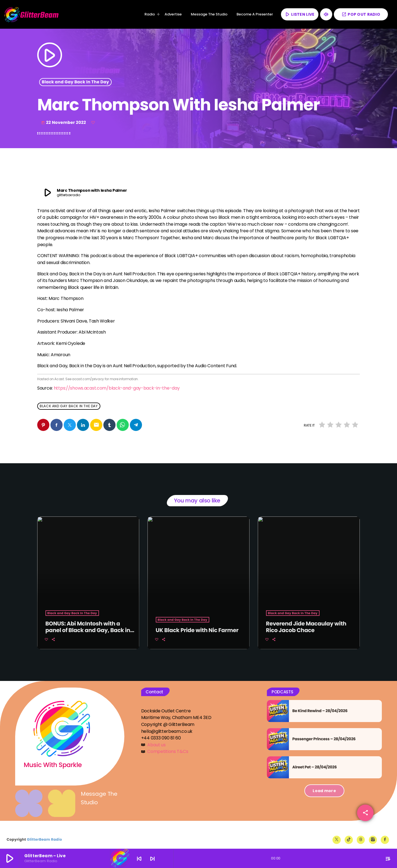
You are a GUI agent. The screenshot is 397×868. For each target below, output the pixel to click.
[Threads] (361, 835)
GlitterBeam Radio (44, 835)
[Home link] (32, 14)
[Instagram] (373, 835)
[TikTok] (349, 835)
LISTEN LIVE (299, 14)
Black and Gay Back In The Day (76, 82)
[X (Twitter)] (337, 835)
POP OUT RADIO (361, 14)
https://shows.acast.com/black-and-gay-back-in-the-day (117, 388)
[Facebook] (385, 835)
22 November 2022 (64, 123)
